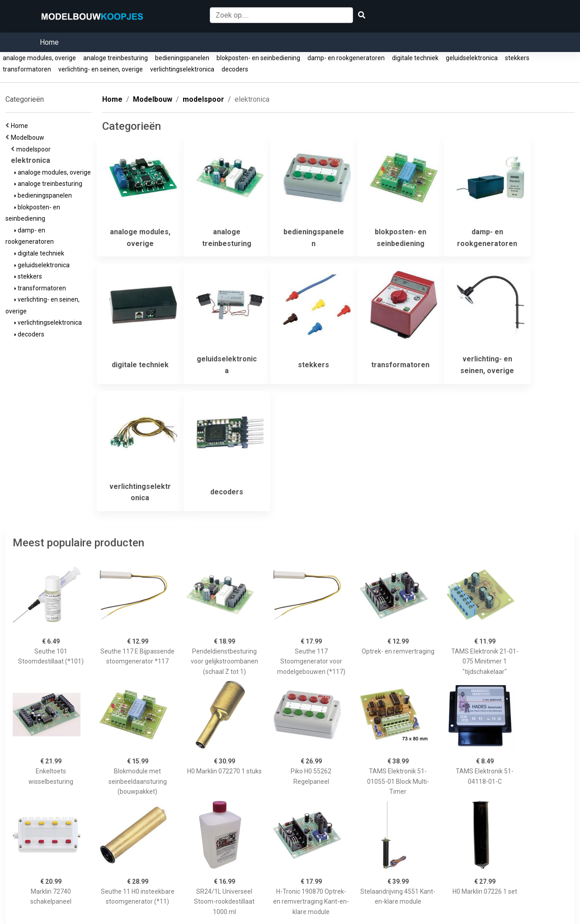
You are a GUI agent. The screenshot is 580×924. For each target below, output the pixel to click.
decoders (235, 69)
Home (49, 42)
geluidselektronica (472, 58)
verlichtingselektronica (182, 69)
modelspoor (35, 149)
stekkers (517, 58)
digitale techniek (415, 58)
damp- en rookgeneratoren (346, 58)
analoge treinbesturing (116, 58)
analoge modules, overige (39, 58)
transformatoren (27, 69)
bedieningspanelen (182, 58)
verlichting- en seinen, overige (101, 69)
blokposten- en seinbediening (258, 58)
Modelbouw (29, 137)
